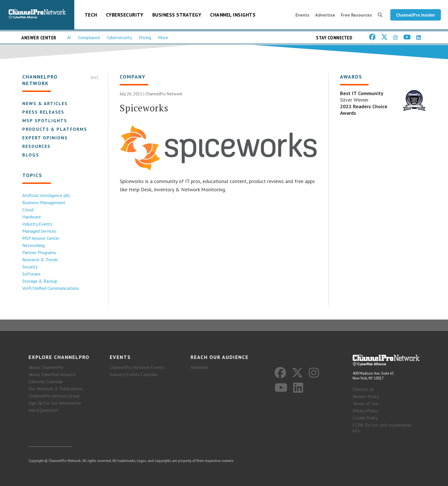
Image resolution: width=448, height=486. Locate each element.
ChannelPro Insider (416, 15)
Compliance (89, 37)
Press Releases (43, 112)
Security (30, 267)
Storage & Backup (40, 281)
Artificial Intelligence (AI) (46, 195)
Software (31, 274)
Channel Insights (233, 15)
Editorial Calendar (46, 381)
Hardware (32, 217)
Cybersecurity (125, 15)
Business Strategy (177, 15)
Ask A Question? (44, 410)
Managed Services (39, 231)
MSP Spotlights (45, 121)
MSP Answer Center (41, 238)
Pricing (145, 37)
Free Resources (356, 15)
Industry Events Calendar (134, 374)
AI (69, 37)
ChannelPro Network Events (137, 367)
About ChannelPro (46, 367)
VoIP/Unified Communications (51, 288)
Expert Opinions (45, 138)
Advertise (325, 15)
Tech (91, 15)
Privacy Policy (365, 411)
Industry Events (37, 224)
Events (302, 15)
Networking (33, 245)
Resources (36, 146)
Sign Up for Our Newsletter (55, 403)
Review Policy (366, 396)
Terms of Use (365, 403)
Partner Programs (39, 252)
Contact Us (363, 389)
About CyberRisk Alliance (52, 374)
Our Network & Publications (56, 389)
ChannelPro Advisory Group (54, 396)
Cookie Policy (365, 418)
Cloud (28, 210)
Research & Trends (40, 260)
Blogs (31, 155)
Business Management (44, 202)
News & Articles (45, 103)
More (163, 37)
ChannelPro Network (164, 94)
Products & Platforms (55, 129)
